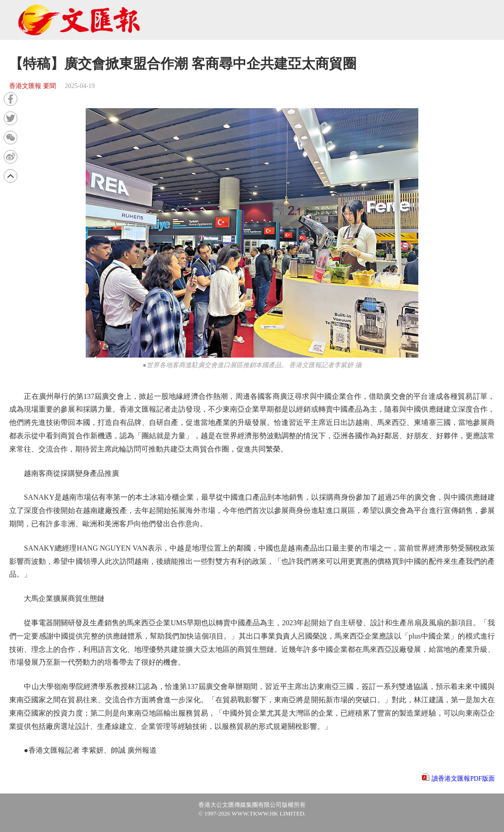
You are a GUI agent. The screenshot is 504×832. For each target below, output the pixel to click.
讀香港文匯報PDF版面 (463, 779)
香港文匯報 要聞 (33, 86)
